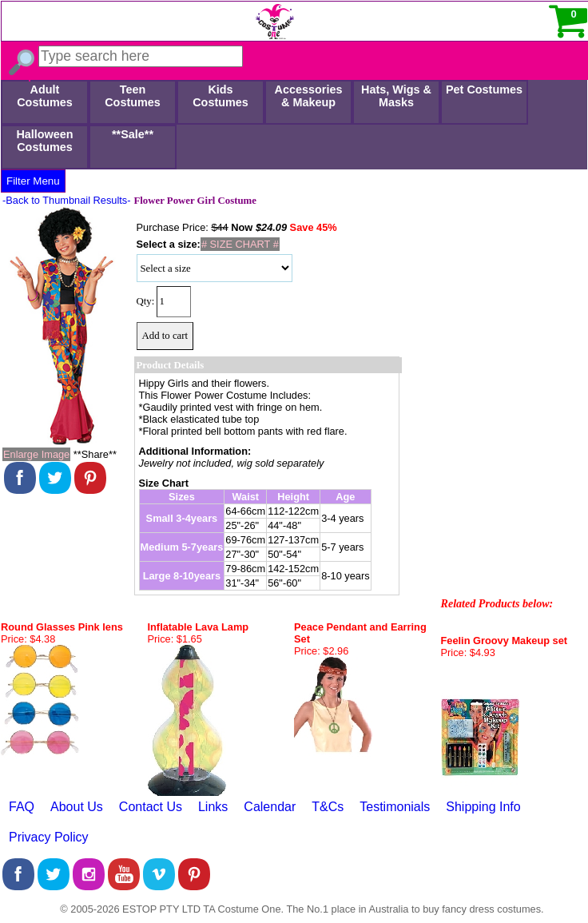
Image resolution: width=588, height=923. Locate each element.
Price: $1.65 (175, 639)
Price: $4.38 (28, 639)
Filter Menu (33, 181)
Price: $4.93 (468, 652)
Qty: (146, 301)
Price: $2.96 (321, 651)
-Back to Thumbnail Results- (67, 200)
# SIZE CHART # (240, 244)
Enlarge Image (36, 454)
